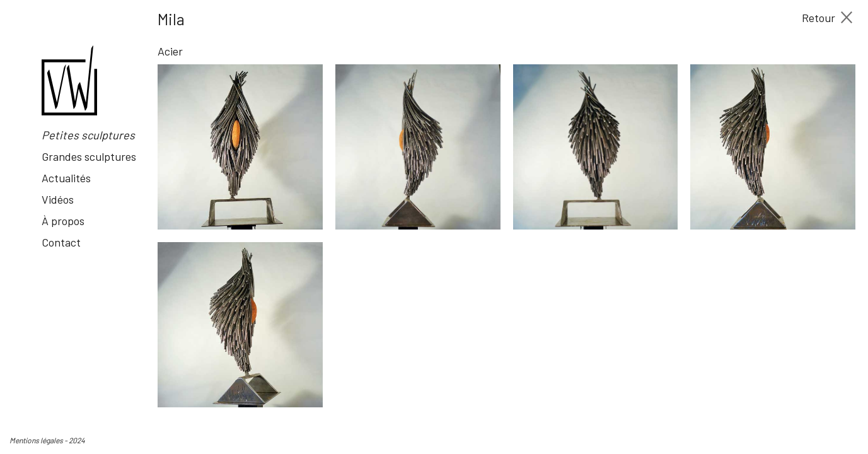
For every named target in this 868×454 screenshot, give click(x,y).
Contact (61, 242)
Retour (827, 18)
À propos (63, 221)
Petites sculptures (88, 135)
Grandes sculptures (89, 156)
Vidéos (58, 199)
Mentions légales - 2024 (47, 440)
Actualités (66, 178)
